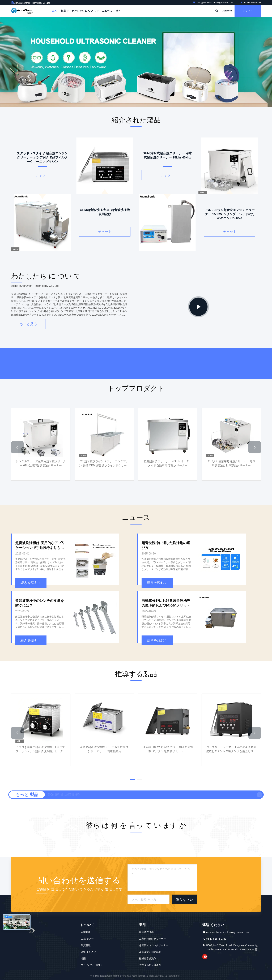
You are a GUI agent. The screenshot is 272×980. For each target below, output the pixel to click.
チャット (248, 11)
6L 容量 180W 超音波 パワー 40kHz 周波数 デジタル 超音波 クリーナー (168, 749)
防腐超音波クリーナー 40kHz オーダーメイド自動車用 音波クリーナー (168, 463)
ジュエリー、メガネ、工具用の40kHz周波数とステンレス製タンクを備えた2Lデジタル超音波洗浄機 (231, 749)
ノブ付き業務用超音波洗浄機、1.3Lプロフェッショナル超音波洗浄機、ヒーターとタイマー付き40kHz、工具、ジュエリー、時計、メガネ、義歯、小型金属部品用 (41, 749)
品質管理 (86, 945)
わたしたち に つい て (85, 11)
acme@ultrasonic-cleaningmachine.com (213, 3)
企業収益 (86, 932)
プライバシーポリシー (93, 965)
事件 (118, 11)
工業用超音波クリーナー (152, 939)
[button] (17, 447)
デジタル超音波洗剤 (150, 965)
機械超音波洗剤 (148, 958)
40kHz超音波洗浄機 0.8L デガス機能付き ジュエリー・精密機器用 (104, 749)
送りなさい (185, 900)
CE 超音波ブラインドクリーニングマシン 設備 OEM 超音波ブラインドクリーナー (104, 464)
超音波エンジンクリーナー (154, 945)
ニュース (107, 11)
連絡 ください (88, 952)
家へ (54, 11)
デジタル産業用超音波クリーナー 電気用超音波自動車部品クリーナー (231, 463)
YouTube (205, 957)
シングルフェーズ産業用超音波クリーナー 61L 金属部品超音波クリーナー (41, 463)
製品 (65, 11)
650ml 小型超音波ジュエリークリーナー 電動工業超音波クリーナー (90, 795)
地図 (83, 958)
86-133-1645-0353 (251, 3)
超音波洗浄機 (146, 932)
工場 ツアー (87, 939)
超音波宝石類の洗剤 (150, 952)
